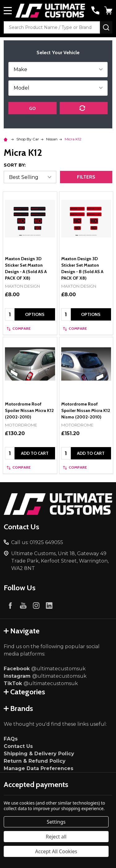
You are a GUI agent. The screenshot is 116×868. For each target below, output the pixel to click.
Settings (56, 822)
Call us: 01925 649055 (37, 542)
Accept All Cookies (56, 851)
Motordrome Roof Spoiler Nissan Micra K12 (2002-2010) (29, 410)
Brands (18, 708)
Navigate (22, 631)
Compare (19, 328)
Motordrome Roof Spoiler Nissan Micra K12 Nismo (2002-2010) (86, 410)
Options (35, 314)
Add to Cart (35, 453)
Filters (86, 177)
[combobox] (52, 27)
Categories (24, 692)
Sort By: (15, 165)
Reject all (56, 837)
